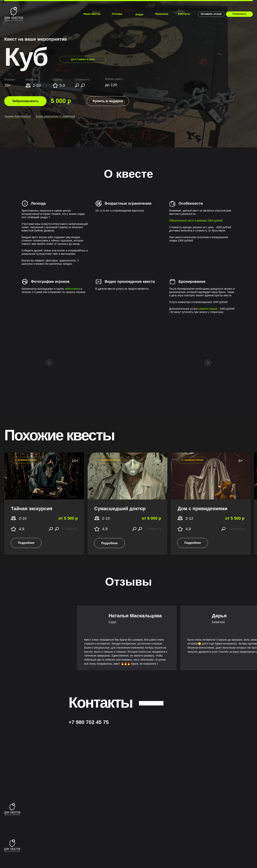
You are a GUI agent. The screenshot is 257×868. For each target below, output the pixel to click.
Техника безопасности (18, 116)
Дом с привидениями (202, 509)
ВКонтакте (72, 289)
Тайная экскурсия (32, 509)
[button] (108, 101)
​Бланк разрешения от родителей (55, 116)
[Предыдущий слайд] (49, 363)
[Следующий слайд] (208, 363)
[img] (14, 14)
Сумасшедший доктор (120, 509)
